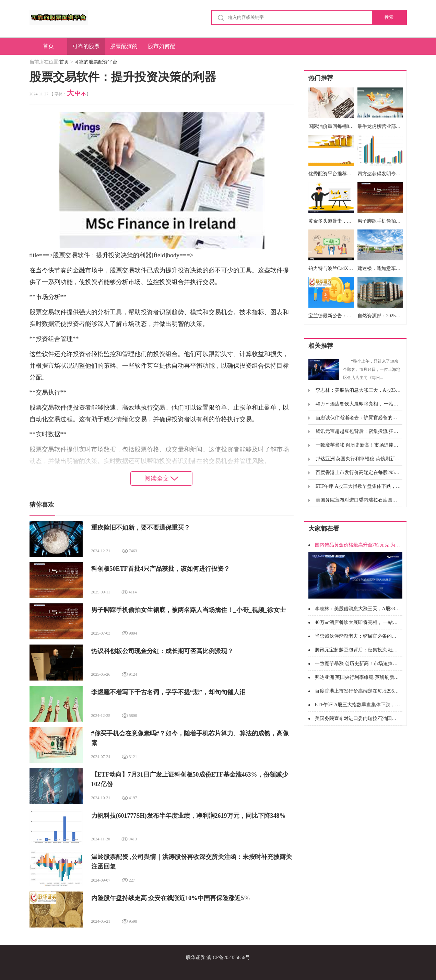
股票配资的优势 (124, 49)
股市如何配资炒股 (162, 49)
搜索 (389, 17)
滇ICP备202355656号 (228, 958)
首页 (48, 46)
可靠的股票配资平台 (86, 49)
